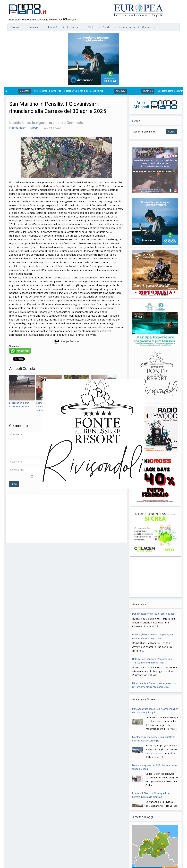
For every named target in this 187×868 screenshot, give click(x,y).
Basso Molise (19, 128)
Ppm (36, 128)
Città (90, 28)
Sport (105, 28)
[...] (161, 629)
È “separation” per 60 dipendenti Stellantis (19, 405)
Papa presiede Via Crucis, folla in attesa (153, 637)
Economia (72, 28)
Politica (14, 28)
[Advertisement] (66, 519)
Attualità (52, 28)
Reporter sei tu (127, 27)
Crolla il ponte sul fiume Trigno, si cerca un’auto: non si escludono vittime (77, 91)
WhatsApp (23, 351)
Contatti (147, 27)
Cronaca (33, 28)
